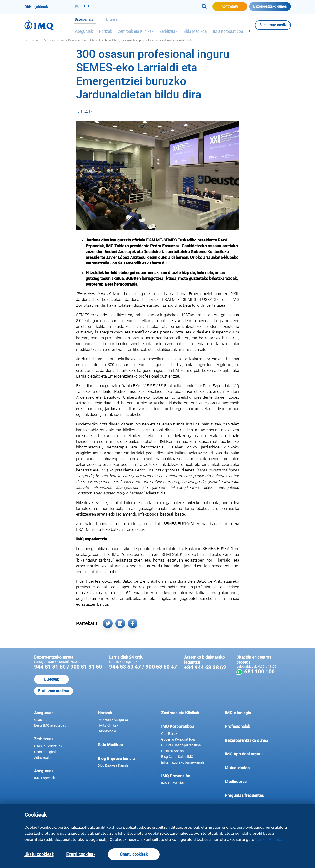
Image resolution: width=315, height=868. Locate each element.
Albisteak (95, 40)
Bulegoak (51, 679)
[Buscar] (204, 6)
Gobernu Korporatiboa (178, 739)
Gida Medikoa (195, 31)
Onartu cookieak (134, 854)
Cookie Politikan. (270, 839)
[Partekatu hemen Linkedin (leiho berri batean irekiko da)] (120, 623)
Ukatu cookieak (39, 854)
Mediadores (253, 781)
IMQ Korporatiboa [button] (178, 726)
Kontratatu (234, 6)
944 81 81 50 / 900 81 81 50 (68, 667)
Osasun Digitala (46, 752)
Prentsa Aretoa (77, 40)
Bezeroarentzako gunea (253, 740)
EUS (86, 7)
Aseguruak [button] (44, 713)
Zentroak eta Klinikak (136, 31)
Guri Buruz (169, 734)
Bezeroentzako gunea (270, 6)
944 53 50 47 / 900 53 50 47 (143, 667)
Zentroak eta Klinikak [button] (180, 713)
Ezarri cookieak (81, 854)
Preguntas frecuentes (253, 795)
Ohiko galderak (36, 7)
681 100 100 (262, 672)
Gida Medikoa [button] (110, 745)
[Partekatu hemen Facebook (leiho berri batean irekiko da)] (133, 623)
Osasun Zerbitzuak (48, 746)
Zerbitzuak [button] (44, 739)
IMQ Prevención (176, 776)
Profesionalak (253, 726)
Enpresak (113, 19)
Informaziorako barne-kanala (183, 762)
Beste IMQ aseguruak (50, 725)
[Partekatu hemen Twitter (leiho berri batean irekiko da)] (108, 623)
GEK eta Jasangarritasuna (181, 745)
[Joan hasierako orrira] (50, 25)
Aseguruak (84, 31)
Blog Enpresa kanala (116, 759)
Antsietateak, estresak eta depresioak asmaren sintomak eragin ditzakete (149, 40)
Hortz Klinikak (108, 725)
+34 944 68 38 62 (205, 668)
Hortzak (105, 31)
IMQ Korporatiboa (228, 31)
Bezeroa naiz (84, 19)
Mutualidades (237, 768)
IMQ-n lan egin (238, 713)
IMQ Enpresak (45, 778)
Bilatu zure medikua (275, 25)
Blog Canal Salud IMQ (177, 757)
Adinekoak (42, 758)
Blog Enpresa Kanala (113, 765)
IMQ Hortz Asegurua (113, 720)
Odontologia (107, 731)
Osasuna (41, 720)
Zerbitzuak (168, 31)
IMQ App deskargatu (253, 754)
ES (77, 7)
